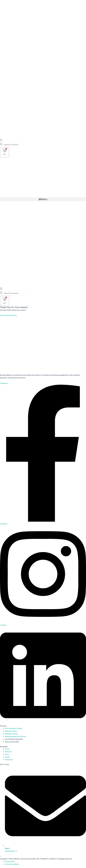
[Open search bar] (1, 141)
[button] (43, 199)
